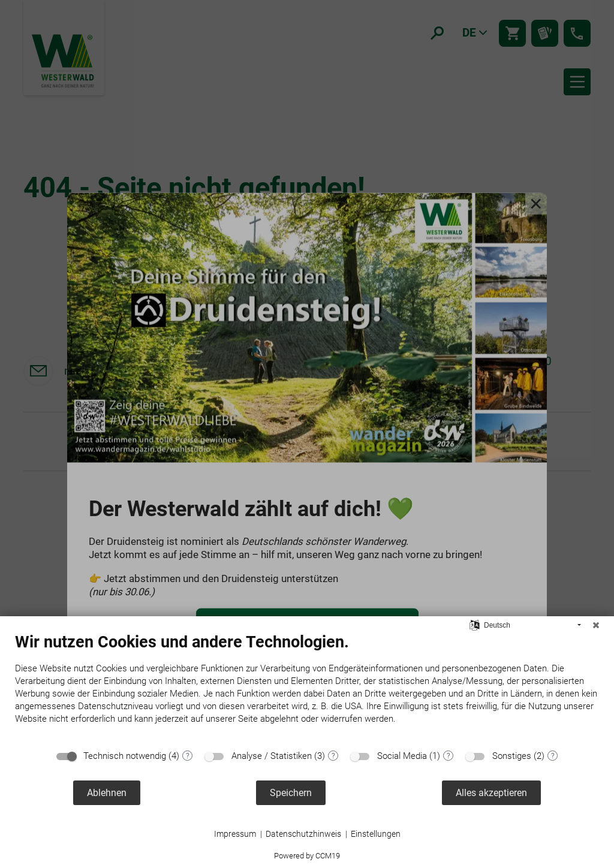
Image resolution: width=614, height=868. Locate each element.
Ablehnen (107, 793)
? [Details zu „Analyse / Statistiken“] (333, 756)
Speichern (291, 793)
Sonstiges (512, 756)
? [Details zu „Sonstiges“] (553, 756)
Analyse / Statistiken (272, 756)
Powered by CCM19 (307, 856)
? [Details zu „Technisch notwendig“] (188, 756)
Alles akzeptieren (491, 793)
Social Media (402, 756)
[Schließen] (596, 625)
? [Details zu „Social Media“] (449, 756)
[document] (307, 688)
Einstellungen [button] (376, 834)
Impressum (235, 834)
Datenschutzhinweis (303, 834)
